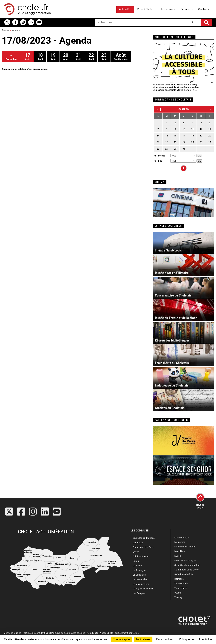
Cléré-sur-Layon (141, 556)
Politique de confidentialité (36, 633)
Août (27, 56)
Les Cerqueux (140, 593)
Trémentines (181, 588)
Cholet (136, 552)
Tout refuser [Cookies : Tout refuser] (143, 639)
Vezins (178, 593)
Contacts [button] (205, 9)
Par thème (159, 156)
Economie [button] (168, 9)
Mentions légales (12, 633)
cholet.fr (33, 7)
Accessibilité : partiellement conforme (119, 633)
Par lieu (158, 161)
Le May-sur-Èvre (141, 584)
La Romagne (139, 570)
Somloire (179, 579)
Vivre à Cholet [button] (146, 9)
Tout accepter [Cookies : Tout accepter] (122, 639)
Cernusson (138, 543)
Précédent (11, 56)
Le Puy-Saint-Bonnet (143, 589)
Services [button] (187, 9)
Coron (136, 561)
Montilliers (180, 551)
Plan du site (92, 633)
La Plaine (137, 566)
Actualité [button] (125, 9)
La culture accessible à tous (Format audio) (177, 87)
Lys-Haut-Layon (182, 537)
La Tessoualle (140, 579)
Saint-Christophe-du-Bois (187, 565)
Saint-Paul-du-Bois (184, 574)
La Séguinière (140, 575)
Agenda (16, 30)
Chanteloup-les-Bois (143, 547)
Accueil (6, 30)
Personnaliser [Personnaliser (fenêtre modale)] (165, 639)
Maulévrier (180, 542)
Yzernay (178, 597)
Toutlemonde (181, 583)
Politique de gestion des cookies (68, 633)
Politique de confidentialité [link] (195, 639)
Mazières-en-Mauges (185, 547)
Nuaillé (178, 556)
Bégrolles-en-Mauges (144, 538)
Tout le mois (121, 56)
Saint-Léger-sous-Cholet (187, 570)
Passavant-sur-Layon (185, 560)
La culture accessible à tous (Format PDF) (176, 85)
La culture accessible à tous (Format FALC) (176, 90)
